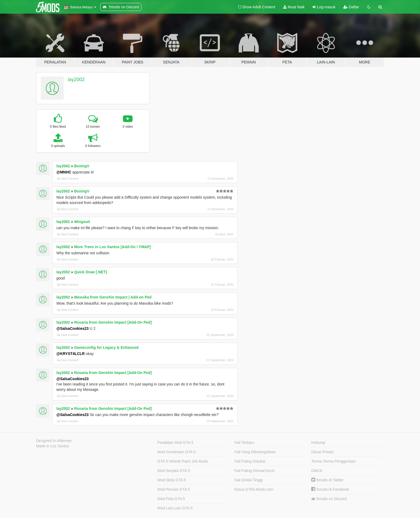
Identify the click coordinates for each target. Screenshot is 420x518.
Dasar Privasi (322, 452)
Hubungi (318, 443)
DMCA (317, 471)
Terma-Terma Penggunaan (333, 461)
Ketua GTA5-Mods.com (254, 489)
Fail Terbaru (244, 443)
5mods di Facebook (330, 489)
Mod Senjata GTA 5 (174, 471)
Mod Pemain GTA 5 (174, 489)
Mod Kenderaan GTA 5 (177, 452)
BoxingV (82, 166)
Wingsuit (82, 222)
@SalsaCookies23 (73, 328)
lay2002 (76, 80)
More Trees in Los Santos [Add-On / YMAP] (112, 247)
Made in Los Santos (53, 446)
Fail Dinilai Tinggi (249, 480)
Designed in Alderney (54, 441)
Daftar (351, 7)
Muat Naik (294, 7)
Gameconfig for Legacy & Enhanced (106, 347)
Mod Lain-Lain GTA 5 (175, 508)
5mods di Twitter (327, 480)
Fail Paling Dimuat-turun (254, 471)
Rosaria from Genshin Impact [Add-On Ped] (113, 322)
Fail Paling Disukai (250, 461)
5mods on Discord (329, 499)
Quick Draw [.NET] (91, 272)
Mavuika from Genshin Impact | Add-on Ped (113, 297)
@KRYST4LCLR (71, 354)
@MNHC (64, 172)
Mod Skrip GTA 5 (172, 480)
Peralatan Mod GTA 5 (175, 443)
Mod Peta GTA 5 (171, 499)
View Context (68, 179)
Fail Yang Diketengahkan (255, 452)
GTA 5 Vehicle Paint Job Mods (183, 461)
